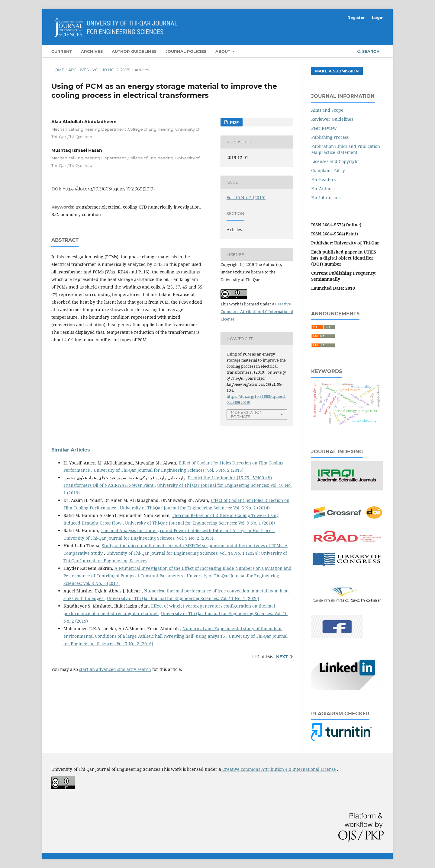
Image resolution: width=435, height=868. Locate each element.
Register (356, 18)
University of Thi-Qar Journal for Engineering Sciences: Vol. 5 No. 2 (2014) (195, 508)
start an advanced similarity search (115, 669)
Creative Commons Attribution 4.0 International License (257, 311)
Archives (92, 51)
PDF (234, 122)
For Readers (323, 179)
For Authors (323, 188)
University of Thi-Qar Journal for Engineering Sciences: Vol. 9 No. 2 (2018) (138, 538)
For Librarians (326, 198)
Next (282, 657)
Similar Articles (71, 450)
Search (369, 51)
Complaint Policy (328, 170)
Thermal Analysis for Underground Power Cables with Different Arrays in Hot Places (188, 530)
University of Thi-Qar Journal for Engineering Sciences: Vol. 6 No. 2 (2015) (169, 470)
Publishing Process (330, 137)
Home (58, 70)
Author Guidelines (134, 51)
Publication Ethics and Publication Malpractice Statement (346, 149)
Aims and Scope (327, 110)
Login (378, 18)
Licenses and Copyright (335, 161)
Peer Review (324, 128)
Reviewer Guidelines (332, 119)
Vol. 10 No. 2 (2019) (111, 70)
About (223, 51)
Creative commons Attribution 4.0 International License (279, 769)
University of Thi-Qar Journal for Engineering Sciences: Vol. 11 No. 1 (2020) (183, 598)
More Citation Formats (247, 415)
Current (62, 51)
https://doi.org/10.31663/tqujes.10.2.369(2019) (109, 189)
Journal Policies (186, 51)
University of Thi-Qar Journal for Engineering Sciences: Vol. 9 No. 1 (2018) (200, 523)
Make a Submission (337, 71)
